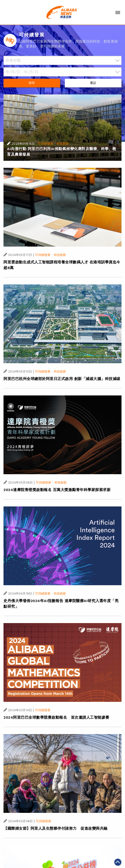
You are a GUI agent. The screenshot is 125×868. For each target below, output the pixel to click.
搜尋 (32, 83)
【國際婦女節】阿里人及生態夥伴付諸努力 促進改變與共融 (56, 828)
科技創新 (63, 144)
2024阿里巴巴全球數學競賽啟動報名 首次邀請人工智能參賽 (56, 717)
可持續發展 (45, 144)
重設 (93, 83)
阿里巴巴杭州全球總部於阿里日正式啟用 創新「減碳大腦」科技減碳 (62, 379)
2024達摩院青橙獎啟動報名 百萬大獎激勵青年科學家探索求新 (57, 490)
